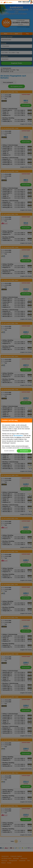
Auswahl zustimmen (9, 451)
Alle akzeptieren (24, 451)
